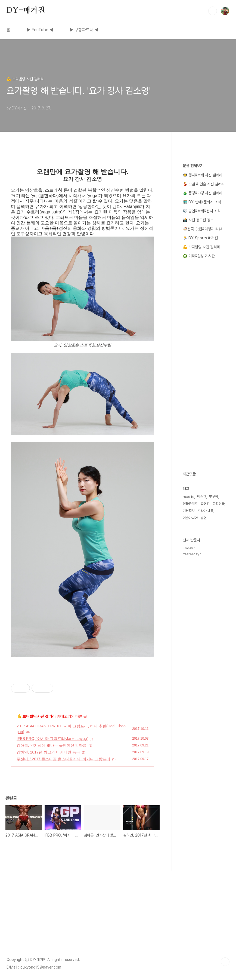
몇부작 (214, 497)
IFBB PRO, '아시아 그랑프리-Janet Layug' (52, 739)
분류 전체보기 (193, 166)
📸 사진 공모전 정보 (198, 220)
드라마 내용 (206, 511)
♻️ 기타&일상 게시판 (199, 256)
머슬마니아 (190, 518)
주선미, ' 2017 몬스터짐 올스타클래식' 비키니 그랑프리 (63, 759)
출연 (204, 518)
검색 (213, 11)
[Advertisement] (118, 909)
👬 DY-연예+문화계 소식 (202, 202)
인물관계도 (190, 504)
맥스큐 (202, 497)
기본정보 (189, 511)
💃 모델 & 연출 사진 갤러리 (204, 184)
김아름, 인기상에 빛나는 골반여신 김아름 (52, 745)
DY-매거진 (26, 11)
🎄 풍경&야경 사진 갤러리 (203, 193)
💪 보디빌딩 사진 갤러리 (36, 716)
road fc (188, 497)
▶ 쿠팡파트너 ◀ (84, 30)
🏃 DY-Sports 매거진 (200, 238)
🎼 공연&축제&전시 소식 (202, 211)
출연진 (205, 504)
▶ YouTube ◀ (40, 30)
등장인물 (219, 504)
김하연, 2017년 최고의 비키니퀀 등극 (48, 752)
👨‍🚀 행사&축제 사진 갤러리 (203, 175)
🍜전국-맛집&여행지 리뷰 (202, 229)
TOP (225, 962)
